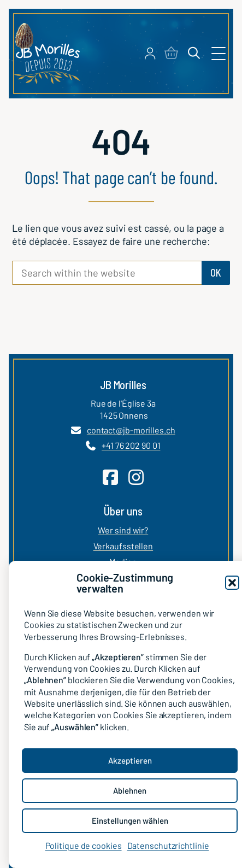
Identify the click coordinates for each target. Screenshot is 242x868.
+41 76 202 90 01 (131, 445)
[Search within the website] (107, 273)
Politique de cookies (84, 845)
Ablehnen (130, 790)
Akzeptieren (130, 760)
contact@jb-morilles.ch (131, 430)
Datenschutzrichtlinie (168, 845)
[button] (232, 583)
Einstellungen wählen (130, 820)
